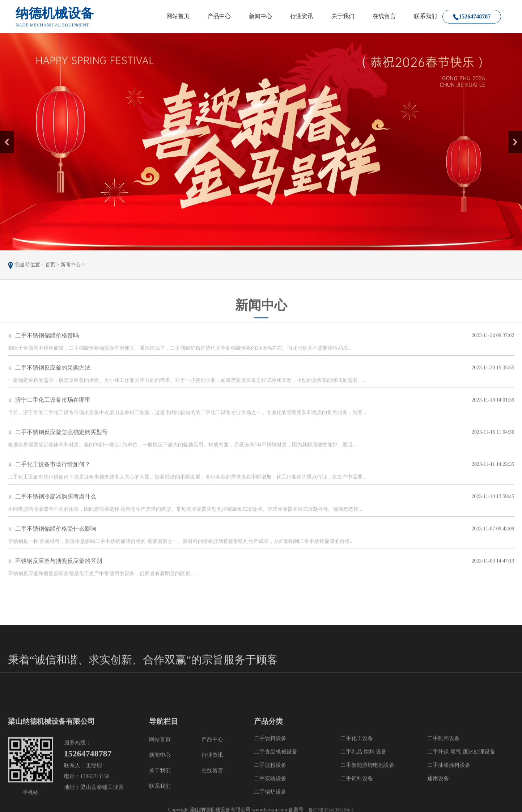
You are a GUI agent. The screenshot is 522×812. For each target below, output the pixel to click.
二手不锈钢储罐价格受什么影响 (56, 535)
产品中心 (219, 16)
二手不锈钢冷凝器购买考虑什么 (56, 502)
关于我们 (343, 16)
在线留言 (384, 16)
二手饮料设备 (270, 795)
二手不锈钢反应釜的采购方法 (53, 374)
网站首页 (178, 16)
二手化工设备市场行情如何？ (53, 470)
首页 (50, 267)
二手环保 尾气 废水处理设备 (461, 808)
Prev (4, 134)
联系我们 (425, 16)
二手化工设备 (357, 795)
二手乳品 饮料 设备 (364, 808)
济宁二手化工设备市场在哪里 (53, 406)
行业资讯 (302, 16)
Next (512, 134)
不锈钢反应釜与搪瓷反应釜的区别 (59, 567)
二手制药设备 (444, 795)
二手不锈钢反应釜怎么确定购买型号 (61, 438)
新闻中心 (260, 16)
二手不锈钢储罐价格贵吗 (47, 341)
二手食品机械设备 (276, 808)
